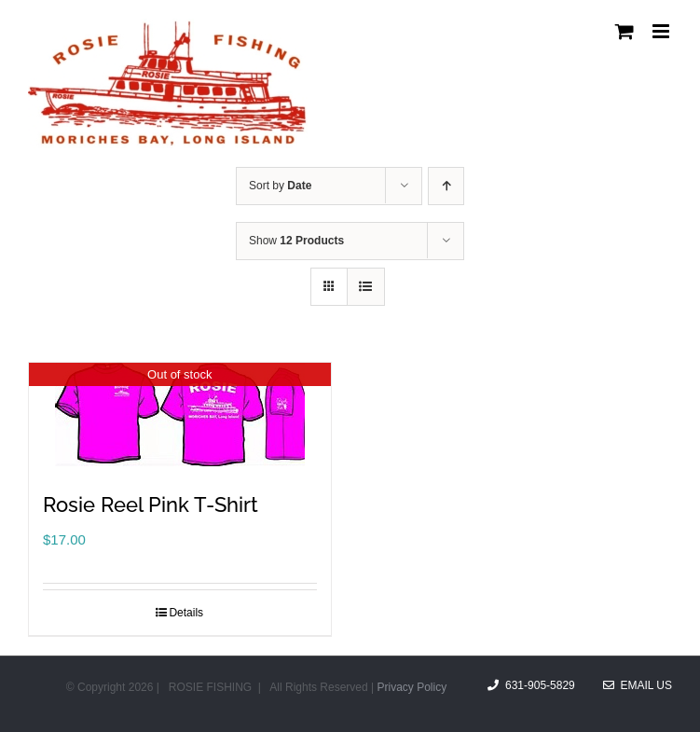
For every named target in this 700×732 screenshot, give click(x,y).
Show (296, 241)
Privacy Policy (412, 687)
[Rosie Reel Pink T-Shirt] (180, 414)
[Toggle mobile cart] (625, 31)
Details (186, 613)
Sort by (280, 186)
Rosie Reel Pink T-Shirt (151, 504)
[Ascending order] (446, 186)
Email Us (638, 685)
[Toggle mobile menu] (662, 31)
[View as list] (366, 287)
